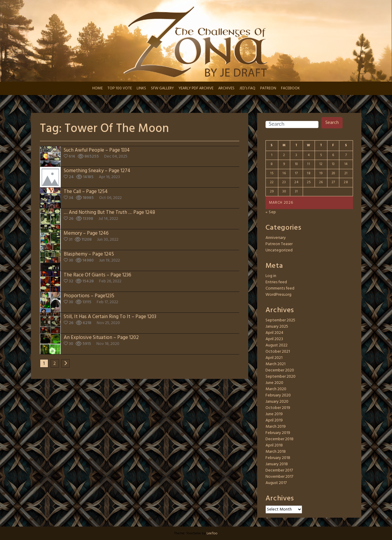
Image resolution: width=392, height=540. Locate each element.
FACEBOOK (290, 88)
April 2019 (274, 420)
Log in (271, 276)
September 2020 (281, 377)
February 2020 (278, 395)
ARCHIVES (226, 88)
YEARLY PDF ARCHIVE (196, 88)
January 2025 (277, 327)
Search (332, 123)
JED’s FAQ (247, 88)
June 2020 (274, 383)
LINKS (141, 88)
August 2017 (276, 483)
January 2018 (277, 464)
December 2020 (280, 370)
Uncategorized (279, 250)
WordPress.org (278, 295)
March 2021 (275, 364)
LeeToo (212, 533)
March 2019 (276, 427)
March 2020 (276, 389)
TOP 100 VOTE (120, 88)
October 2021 (278, 352)
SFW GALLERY (162, 88)
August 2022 (277, 345)
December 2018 (279, 439)
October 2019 (278, 408)
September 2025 (280, 320)
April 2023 (274, 339)
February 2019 (278, 433)
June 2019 (274, 414)
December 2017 (279, 470)
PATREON (268, 88)
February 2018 (278, 458)
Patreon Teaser (279, 244)
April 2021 (274, 358)
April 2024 (274, 333)
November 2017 (279, 477)
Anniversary (276, 238)
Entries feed (276, 282)
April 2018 (274, 445)
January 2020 (277, 402)
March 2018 (276, 452)
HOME (97, 88)
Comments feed (280, 288)
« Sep (271, 212)
